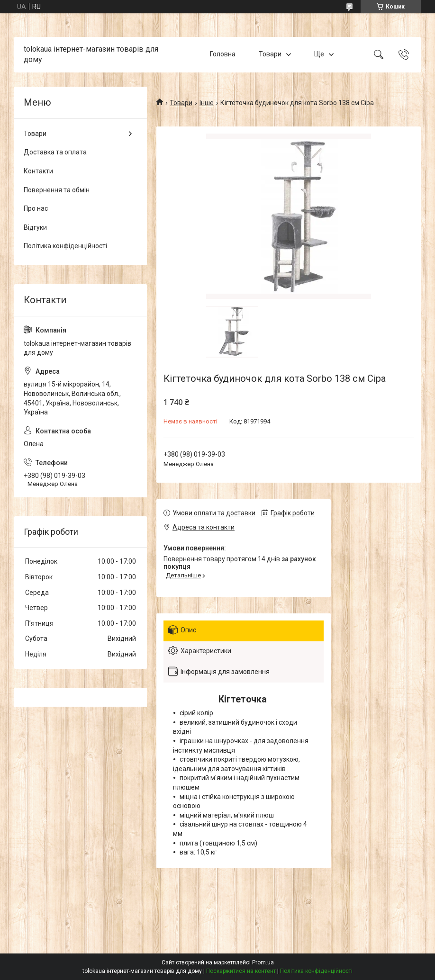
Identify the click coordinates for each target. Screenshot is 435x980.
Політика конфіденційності (65, 246)
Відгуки (35, 227)
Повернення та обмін (57, 190)
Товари (270, 54)
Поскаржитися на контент (241, 971)
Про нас (36, 208)
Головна (223, 54)
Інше (207, 103)
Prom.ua (263, 962)
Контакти (38, 171)
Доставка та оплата (55, 152)
